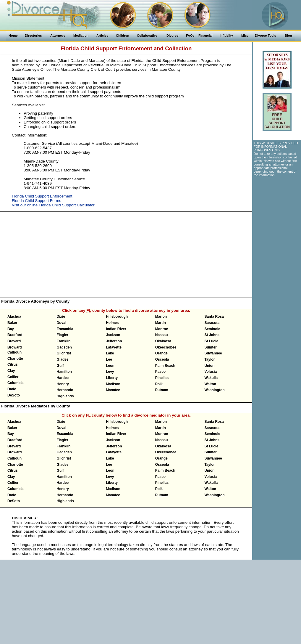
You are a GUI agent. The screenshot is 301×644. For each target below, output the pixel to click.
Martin (161, 323)
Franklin (64, 341)
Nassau (162, 335)
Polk (159, 384)
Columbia (16, 383)
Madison (113, 384)
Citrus (13, 364)
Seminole (212, 329)
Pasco (160, 372)
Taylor (209, 359)
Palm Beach (165, 366)
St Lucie (211, 341)
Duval (62, 323)
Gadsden (64, 347)
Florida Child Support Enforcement (42, 196)
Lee (109, 359)
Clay (11, 371)
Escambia (65, 329)
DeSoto (14, 395)
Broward (15, 347)
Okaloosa (163, 341)
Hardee (63, 378)
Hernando (65, 390)
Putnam (162, 390)
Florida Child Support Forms (37, 201)
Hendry (63, 384)
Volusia (211, 372)
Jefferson (114, 341)
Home (13, 36)
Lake (110, 353)
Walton (210, 384)
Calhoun (14, 352)
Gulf (60, 366)
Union (209, 366)
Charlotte (15, 359)
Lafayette (114, 347)
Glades (63, 359)
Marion (161, 317)
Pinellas (162, 378)
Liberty (112, 378)
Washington (214, 390)
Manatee (113, 390)
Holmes (112, 323)
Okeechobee (166, 347)
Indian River (116, 329)
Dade (12, 389)
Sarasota (212, 323)
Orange (161, 353)
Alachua (14, 317)
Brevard (14, 341)
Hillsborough (117, 317)
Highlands (65, 396)
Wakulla (211, 378)
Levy (110, 372)
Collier (13, 377)
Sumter (210, 347)
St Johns (212, 335)
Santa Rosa (214, 317)
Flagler (63, 335)
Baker (12, 323)
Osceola (162, 359)
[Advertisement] (126, 255)
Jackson (113, 335)
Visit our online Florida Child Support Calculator (53, 205)
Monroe (162, 329)
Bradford (15, 335)
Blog (288, 36)
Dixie (61, 317)
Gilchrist (64, 353)
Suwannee (213, 353)
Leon (110, 366)
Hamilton (64, 372)
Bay (11, 329)
